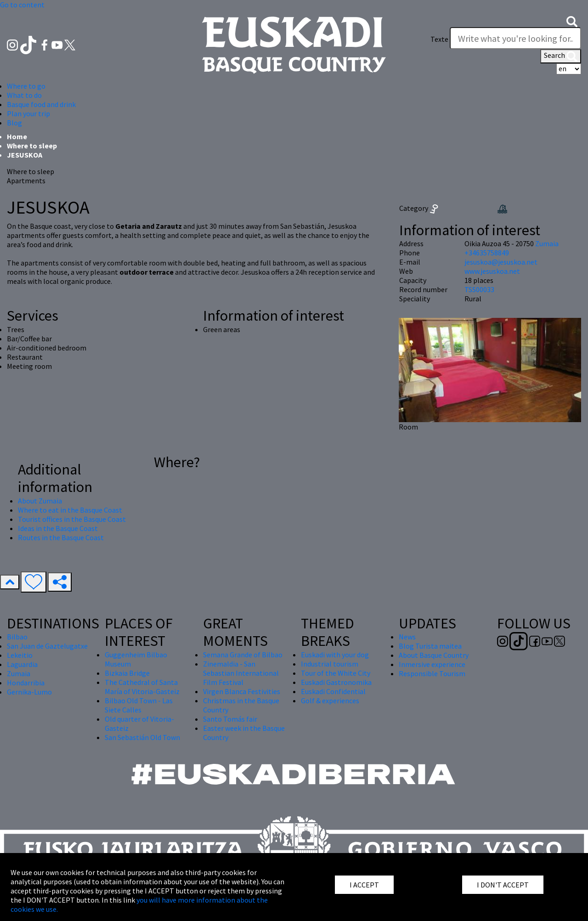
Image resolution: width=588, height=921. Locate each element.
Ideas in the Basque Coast (58, 528)
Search (561, 56)
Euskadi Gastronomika (336, 682)
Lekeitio (20, 655)
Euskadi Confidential (333, 691)
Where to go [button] (26, 86)
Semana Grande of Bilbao (243, 655)
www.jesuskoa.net (492, 271)
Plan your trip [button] (28, 113)
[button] (572, 21)
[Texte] (515, 38)
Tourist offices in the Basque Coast (72, 519)
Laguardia (22, 664)
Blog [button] (14, 123)
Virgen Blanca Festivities (242, 691)
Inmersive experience (432, 664)
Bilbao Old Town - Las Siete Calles (139, 705)
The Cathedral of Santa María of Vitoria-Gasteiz (142, 687)
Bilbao (17, 637)
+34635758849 (487, 253)
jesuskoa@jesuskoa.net (501, 262)
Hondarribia (26, 683)
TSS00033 (479, 289)
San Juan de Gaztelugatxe (47, 646)
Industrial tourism (330, 664)
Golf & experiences (330, 701)
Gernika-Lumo (29, 692)
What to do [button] (24, 95)
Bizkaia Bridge (127, 673)
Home (17, 136)
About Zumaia (40, 501)
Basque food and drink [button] (41, 104)
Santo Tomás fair (230, 719)
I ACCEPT (364, 885)
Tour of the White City (336, 673)
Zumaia (547, 243)
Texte (439, 39)
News (407, 637)
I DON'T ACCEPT (503, 885)
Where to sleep (32, 146)
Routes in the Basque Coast (61, 537)
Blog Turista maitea (430, 646)
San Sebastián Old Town (142, 737)
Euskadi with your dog (335, 655)
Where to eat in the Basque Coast (70, 510)
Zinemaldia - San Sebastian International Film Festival (241, 673)
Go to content (22, 5)
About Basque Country (434, 655)
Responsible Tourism (432, 673)
